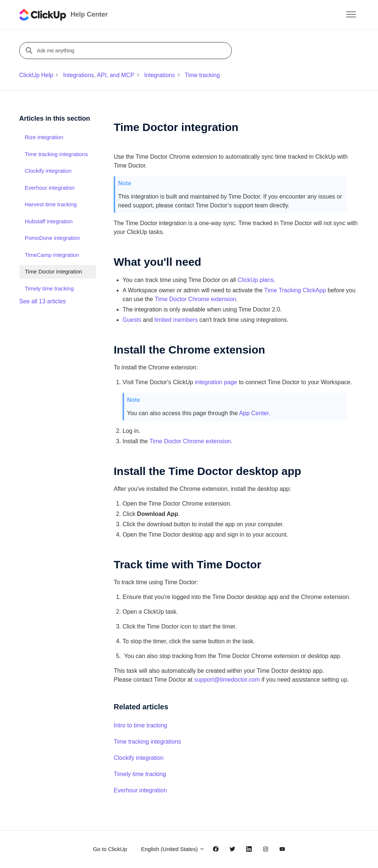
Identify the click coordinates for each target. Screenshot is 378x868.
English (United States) (173, 849)
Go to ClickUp (110, 849)
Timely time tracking (140, 774)
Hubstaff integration (49, 221)
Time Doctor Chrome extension (195, 299)
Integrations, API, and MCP (99, 75)
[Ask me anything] (127, 51)
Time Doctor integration (53, 271)
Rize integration (44, 137)
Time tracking (202, 75)
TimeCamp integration (52, 255)
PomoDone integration (52, 238)
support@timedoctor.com (228, 680)
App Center (254, 413)
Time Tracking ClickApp (295, 290)
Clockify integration (139, 758)
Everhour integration (140, 790)
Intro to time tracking (140, 725)
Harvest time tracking (51, 204)
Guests (132, 320)
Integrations (159, 75)
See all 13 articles (42, 301)
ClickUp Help (36, 75)
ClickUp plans (256, 280)
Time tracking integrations (147, 742)
